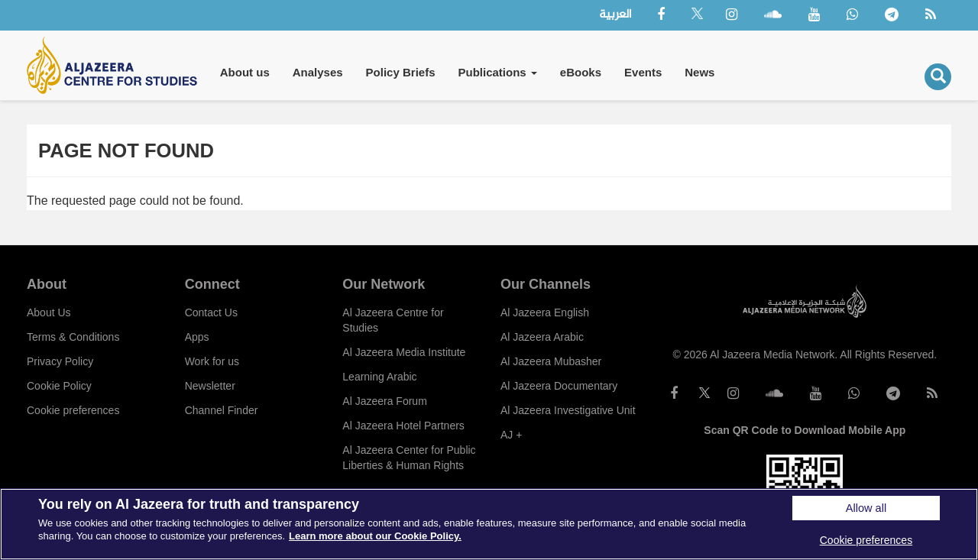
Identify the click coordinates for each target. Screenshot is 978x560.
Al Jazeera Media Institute (404, 352)
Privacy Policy (60, 361)
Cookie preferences (73, 410)
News (699, 72)
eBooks (581, 72)
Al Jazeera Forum (384, 401)
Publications (497, 72)
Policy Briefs (401, 72)
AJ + (511, 435)
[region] (489, 524)
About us (245, 72)
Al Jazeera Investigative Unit (568, 410)
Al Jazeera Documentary (559, 386)
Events (643, 72)
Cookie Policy (59, 386)
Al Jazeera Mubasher (551, 361)
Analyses (318, 72)
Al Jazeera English (545, 312)
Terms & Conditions (73, 337)
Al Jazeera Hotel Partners (403, 426)
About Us (49, 312)
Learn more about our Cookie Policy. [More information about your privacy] (375, 536)
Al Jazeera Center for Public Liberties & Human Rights (409, 458)
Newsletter (210, 386)
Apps (197, 337)
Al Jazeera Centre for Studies (393, 320)
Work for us (212, 361)
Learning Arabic (379, 377)
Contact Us (211, 312)
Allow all (866, 508)
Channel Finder (222, 410)
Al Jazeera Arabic (542, 337)
